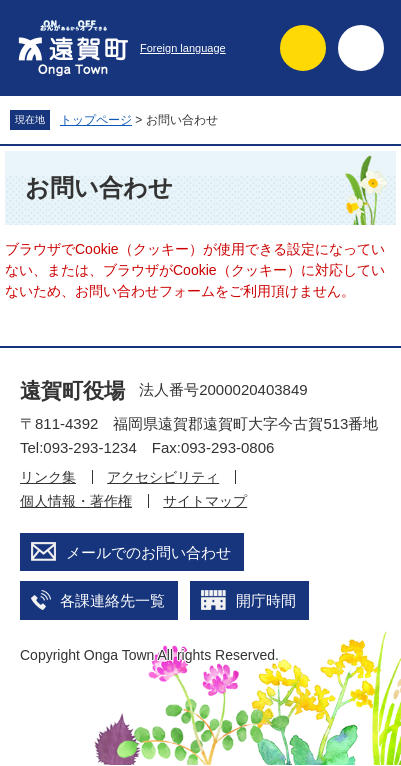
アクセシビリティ (163, 477)
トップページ (96, 120)
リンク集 (48, 477)
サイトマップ (205, 501)
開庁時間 (266, 600)
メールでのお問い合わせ (148, 552)
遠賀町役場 (72, 390)
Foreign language (183, 48)
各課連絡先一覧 (112, 600)
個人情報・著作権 (76, 501)
